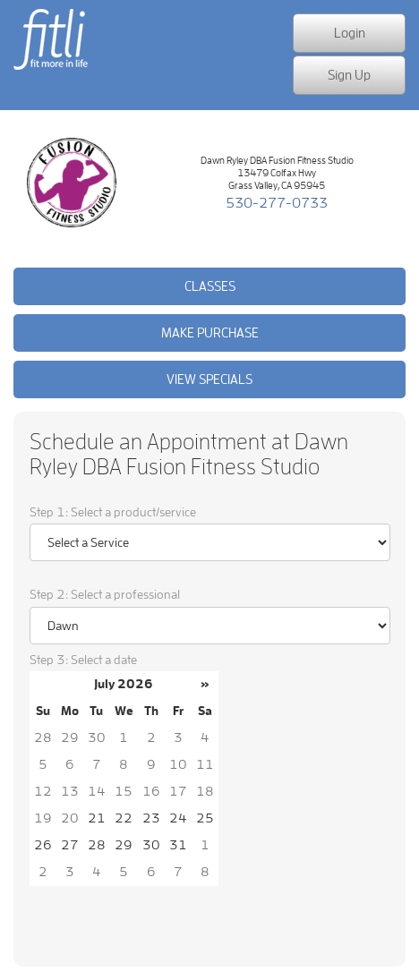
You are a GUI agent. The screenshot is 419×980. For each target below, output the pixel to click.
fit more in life (49, 69)
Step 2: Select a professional (105, 595)
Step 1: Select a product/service (113, 512)
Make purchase (210, 332)
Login (350, 33)
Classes (210, 286)
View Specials (209, 379)
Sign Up (349, 75)
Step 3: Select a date (83, 660)
